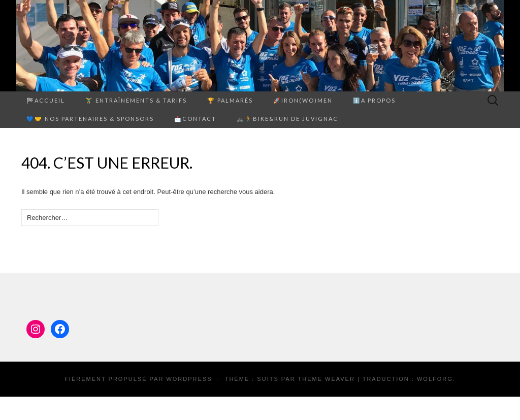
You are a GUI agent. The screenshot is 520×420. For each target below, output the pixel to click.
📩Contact (195, 119)
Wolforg (435, 379)
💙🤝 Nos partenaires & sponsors (90, 119)
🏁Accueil (46, 100)
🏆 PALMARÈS (230, 100)
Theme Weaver (326, 379)
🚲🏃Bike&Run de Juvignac (287, 119)
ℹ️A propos (374, 100)
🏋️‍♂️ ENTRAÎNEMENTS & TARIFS (136, 100)
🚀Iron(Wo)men (303, 100)
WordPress (189, 379)
